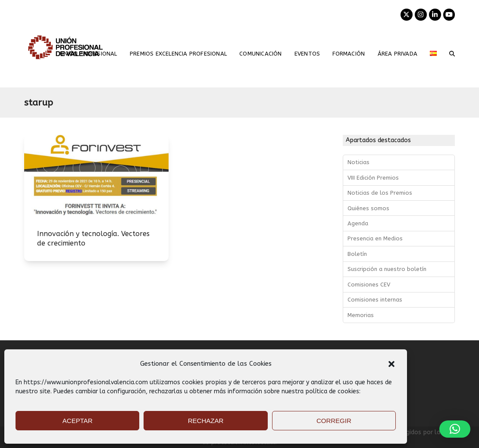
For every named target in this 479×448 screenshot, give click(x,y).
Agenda (358, 223)
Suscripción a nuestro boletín (387, 269)
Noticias (358, 162)
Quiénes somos (368, 208)
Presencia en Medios (375, 238)
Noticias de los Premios (380, 193)
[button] (391, 364)
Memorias (361, 315)
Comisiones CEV (369, 285)
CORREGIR (334, 421)
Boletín (357, 254)
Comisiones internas (375, 300)
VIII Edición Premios (373, 178)
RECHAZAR (206, 421)
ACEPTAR (78, 421)
